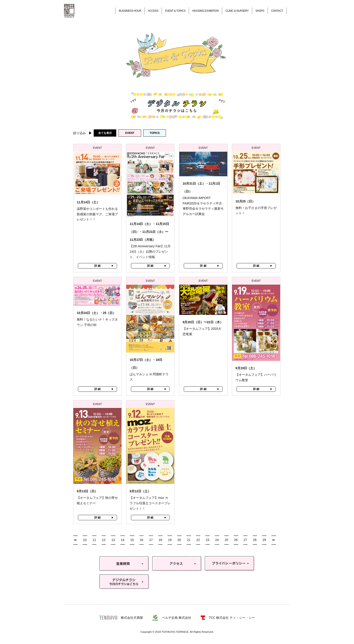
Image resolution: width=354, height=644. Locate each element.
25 (226, 540)
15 (132, 540)
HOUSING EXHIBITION (206, 11)
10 (85, 540)
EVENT (130, 133)
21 (189, 540)
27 (245, 540)
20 (179, 540)
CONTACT (277, 11)
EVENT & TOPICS (175, 11)
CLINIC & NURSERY (237, 11)
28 (255, 540)
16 (142, 540)
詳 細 (97, 266)
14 (123, 540)
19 (170, 540)
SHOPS (260, 11)
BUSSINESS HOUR (130, 11)
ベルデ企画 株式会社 (172, 618)
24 (217, 540)
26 (236, 540)
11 (94, 540)
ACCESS (153, 11)
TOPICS (155, 133)
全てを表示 (105, 133)
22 (198, 540)
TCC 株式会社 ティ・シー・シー (228, 618)
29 (264, 540)
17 (151, 540)
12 (104, 540)
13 (113, 540)
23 (208, 540)
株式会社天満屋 (121, 618)
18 (160, 540)
